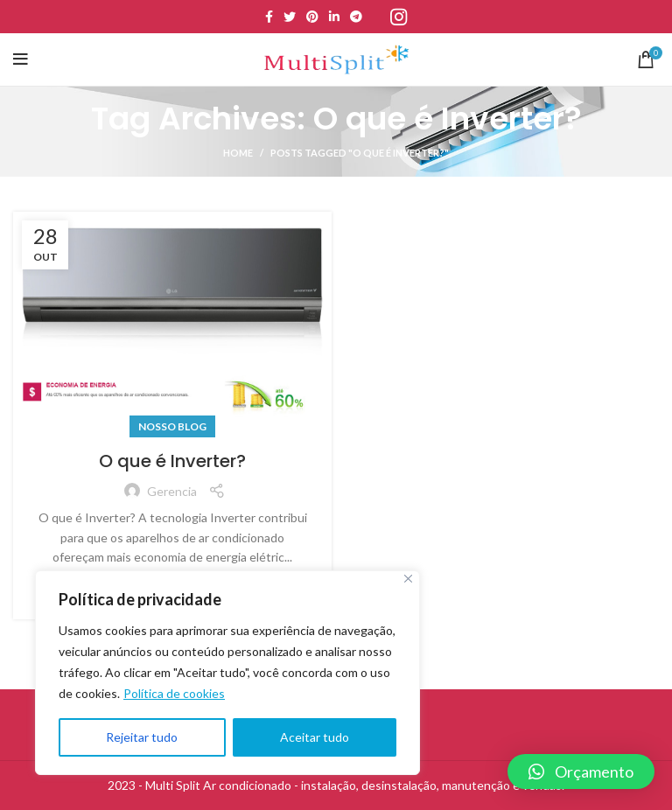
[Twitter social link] (290, 17)
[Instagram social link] (399, 17)
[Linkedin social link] (334, 17)
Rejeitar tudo (142, 737)
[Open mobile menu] (21, 59)
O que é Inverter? (172, 461)
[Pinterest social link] (312, 17)
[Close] (408, 579)
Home (238, 153)
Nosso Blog (172, 426)
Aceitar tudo (315, 737)
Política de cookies (174, 693)
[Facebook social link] (269, 17)
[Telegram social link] (356, 17)
